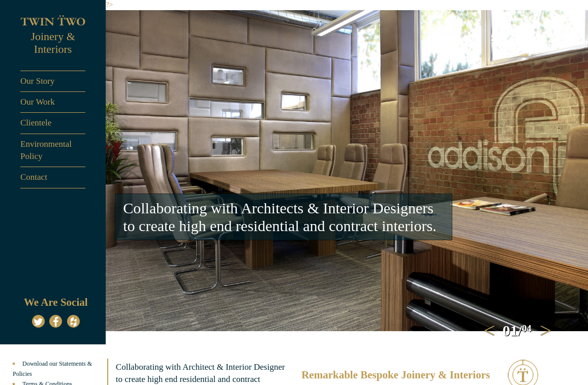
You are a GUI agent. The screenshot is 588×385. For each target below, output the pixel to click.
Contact (34, 177)
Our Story (38, 81)
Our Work (38, 102)
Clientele (36, 123)
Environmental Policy (46, 150)
